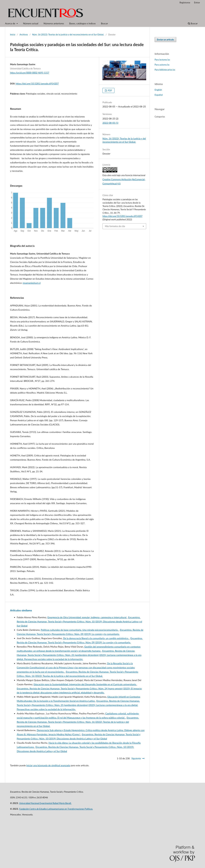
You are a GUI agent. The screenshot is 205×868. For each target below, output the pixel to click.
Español (159, 95)
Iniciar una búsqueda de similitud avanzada (48, 765)
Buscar (105, 23)
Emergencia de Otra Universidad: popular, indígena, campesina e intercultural (87, 617)
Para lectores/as (162, 60)
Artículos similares (21, 610)
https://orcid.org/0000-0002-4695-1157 (30, 73)
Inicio (13, 35)
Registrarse (185, 3)
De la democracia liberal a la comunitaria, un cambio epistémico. (96, 638)
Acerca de (10, 23)
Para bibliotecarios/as (165, 70)
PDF (110, 90)
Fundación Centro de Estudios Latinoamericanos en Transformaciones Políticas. (56, 809)
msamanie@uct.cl (32, 283)
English (158, 90)
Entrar (197, 3)
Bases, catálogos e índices (82, 23)
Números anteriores (54, 23)
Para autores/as (162, 65)
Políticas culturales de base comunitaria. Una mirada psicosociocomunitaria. (80, 630)
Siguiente (136, 758)
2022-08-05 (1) (110, 123)
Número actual (31, 23)
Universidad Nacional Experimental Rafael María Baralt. (45, 803)
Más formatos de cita (115, 226)
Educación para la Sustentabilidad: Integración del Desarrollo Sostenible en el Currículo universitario (85, 684)
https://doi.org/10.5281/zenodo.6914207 (37, 84)
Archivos (24, 35)
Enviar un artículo (165, 40)
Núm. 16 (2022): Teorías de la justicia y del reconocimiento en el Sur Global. (68, 35)
